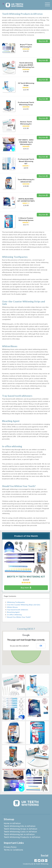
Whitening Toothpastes (16, 602)
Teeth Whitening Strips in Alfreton (20, 829)
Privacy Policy (10, 847)
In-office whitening (14, 615)
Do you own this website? (19, 646)
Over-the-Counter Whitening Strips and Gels (24, 605)
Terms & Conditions (13, 850)
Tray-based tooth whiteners (18, 610)
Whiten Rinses (12, 607)
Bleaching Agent (13, 612)
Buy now (43, 41)
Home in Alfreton (12, 823)
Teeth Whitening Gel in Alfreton (19, 834)
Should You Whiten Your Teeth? (19, 617)
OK (41, 646)
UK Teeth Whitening (41, 864)
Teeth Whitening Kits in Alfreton (20, 826)
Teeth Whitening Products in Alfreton (22, 837)
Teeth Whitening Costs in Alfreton (20, 832)
